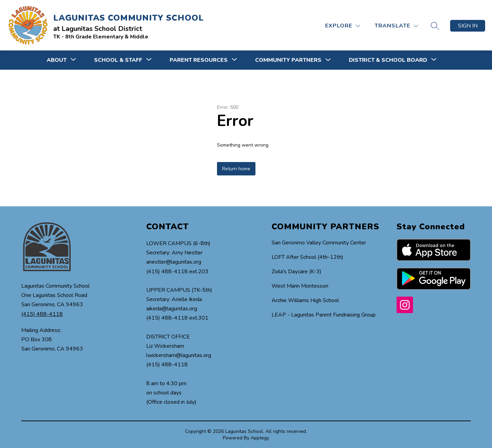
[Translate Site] (396, 26)
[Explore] (343, 26)
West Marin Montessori (300, 286)
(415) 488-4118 (42, 314)
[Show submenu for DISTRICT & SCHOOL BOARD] (388, 60)
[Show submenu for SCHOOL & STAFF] (118, 60)
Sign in (468, 26)
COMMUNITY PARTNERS (288, 60)
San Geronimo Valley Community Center (319, 243)
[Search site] (435, 26)
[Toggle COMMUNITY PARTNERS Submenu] (328, 60)
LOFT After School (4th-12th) (307, 257)
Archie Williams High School (305, 300)
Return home (236, 169)
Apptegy (260, 438)
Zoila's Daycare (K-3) (296, 272)
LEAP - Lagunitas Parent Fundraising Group (324, 315)
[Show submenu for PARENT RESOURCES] (199, 60)
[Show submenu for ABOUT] (57, 60)
